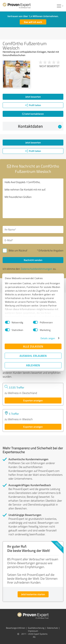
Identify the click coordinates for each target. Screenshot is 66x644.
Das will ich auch (33, 22)
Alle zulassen (33, 346)
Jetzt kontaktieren (33, 114)
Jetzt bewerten (33, 97)
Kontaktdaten (40, 126)
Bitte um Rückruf (18, 250)
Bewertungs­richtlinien (16, 628)
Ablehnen (33, 365)
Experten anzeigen (33, 400)
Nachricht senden (33, 260)
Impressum (33, 631)
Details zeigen (48, 338)
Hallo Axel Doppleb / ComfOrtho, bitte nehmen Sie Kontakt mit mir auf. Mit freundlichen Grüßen (33, 198)
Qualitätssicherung (36, 628)
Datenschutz (52, 628)
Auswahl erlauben (33, 356)
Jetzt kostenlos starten (33, 594)
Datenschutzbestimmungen (36, 269)
